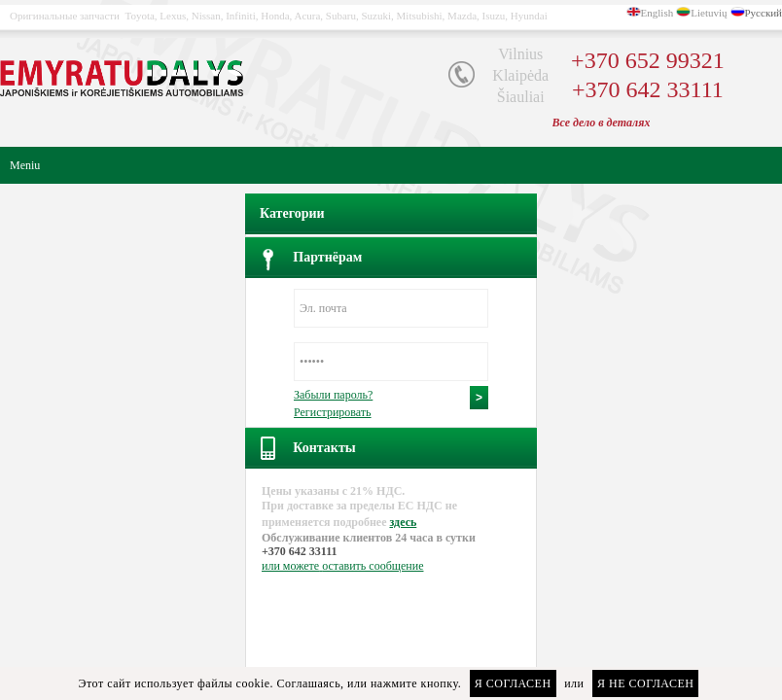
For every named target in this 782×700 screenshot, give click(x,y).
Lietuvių (709, 13)
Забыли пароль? (333, 395)
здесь (403, 522)
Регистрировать (333, 412)
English (658, 13)
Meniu (25, 165)
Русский (764, 13)
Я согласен (513, 683)
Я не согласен (645, 683)
